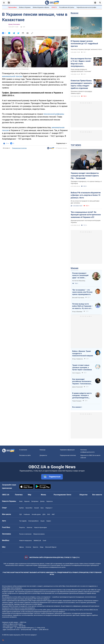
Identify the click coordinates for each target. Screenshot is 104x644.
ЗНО (49, 514)
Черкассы (49, 501)
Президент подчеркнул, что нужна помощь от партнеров (86, 182)
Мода (42, 547)
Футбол (22, 508)
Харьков (27, 501)
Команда (42, 450)
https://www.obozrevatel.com (71, 586)
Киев (21, 501)
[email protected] (26, 630)
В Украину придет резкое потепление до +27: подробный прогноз (84, 44)
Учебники (27, 514)
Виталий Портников (78, 298)
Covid (44, 541)
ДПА (44, 514)
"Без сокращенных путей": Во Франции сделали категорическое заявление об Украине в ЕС (86, 215)
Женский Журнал (51, 547)
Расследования (60, 495)
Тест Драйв (23, 521)
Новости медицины (26, 541)
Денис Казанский (77, 387)
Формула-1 (49, 508)
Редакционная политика (19, 148)
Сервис (49, 521)
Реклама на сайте (25, 455)
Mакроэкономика (39, 534)
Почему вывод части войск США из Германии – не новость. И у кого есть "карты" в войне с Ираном (83, 306)
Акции (42, 521)
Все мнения (77, 407)
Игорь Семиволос (78, 359)
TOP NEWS (76, 145)
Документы (43, 455)
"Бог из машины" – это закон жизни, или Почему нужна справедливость (82, 292)
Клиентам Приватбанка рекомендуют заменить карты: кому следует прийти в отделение (81, 84)
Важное (75, 13)
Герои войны (12, 7)
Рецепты (22, 527)
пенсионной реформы (54, 114)
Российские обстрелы (67, 7)
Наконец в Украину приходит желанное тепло (86, 49)
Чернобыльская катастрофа (86, 7)
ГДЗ (20, 514)
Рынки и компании (25, 534)
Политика (19, 495)
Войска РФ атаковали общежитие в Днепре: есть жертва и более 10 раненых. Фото (86, 195)
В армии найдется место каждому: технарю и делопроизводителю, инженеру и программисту (82, 396)
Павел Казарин (77, 401)
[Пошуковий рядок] (100, 3)
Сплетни (28, 547)
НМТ (53, 514)
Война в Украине (25, 7)
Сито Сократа (76, 373)
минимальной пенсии (12, 76)
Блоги (69, 495)
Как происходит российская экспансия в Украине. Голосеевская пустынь (82, 382)
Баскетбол (29, 508)
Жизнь (43, 495)
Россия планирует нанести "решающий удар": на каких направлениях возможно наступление (80, 276)
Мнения (75, 268)
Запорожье (35, 501)
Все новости (97, 495)
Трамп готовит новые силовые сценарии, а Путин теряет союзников (82, 367)
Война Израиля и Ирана (41, 7)
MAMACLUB (37, 541)
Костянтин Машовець (79, 281)
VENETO (54, 7)
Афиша (21, 547)
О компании (23, 450)
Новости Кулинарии (40, 527)
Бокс (42, 508)
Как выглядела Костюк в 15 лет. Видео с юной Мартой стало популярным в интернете (81, 62)
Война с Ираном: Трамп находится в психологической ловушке (83, 353)
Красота (36, 547)
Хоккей (37, 508)
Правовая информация (67, 450)
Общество (83, 495)
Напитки (29, 527)
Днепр (42, 501)
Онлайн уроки (36, 514)
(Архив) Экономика (14, 24)
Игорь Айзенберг (77, 312)
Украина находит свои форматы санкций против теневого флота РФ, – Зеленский (85, 176)
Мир (30, 495)
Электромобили (33, 521)
